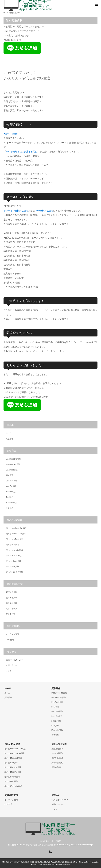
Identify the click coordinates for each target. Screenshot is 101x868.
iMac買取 (10, 475)
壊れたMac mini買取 (14, 550)
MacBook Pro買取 (13, 459)
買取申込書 (11, 614)
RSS (50, 851)
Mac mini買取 (12, 481)
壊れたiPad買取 (12, 567)
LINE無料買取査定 (44, 211)
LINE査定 (10, 640)
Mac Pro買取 (11, 486)
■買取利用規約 (11, 134)
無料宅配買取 (12, 603)
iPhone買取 (11, 492)
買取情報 (10, 439)
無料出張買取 (12, 598)
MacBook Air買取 (13, 464)
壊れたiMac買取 (13, 545)
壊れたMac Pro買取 (14, 556)
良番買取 (10, 508)
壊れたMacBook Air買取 (16, 534)
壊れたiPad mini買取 (14, 572)
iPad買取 (10, 497)
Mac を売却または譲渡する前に (22, 152)
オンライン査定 (12, 634)
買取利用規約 (12, 609)
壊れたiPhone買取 (14, 561)
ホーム (9, 433)
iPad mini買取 (12, 503)
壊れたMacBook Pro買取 (16, 528)
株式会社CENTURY (14, 660)
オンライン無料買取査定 (16, 211)
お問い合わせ (12, 665)
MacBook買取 (12, 470)
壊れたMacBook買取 (15, 539)
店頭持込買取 (12, 592)
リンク (9, 671)
